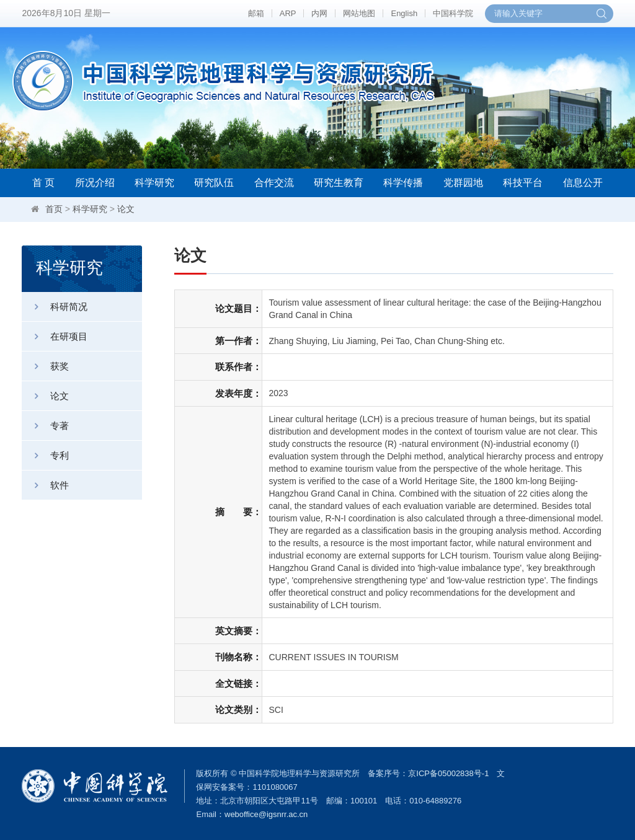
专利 (45, 455)
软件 (45, 485)
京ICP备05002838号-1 (448, 773)
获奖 (45, 366)
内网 (319, 13)
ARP (288, 13)
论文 (126, 209)
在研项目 (55, 336)
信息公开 (583, 183)
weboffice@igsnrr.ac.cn (266, 814)
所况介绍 (95, 183)
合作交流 (274, 183)
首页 (54, 209)
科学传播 (403, 183)
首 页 (43, 183)
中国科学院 (453, 13)
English (404, 13)
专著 (45, 426)
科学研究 (154, 183)
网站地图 (359, 13)
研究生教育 (339, 183)
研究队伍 (214, 183)
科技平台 (523, 183)
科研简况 (55, 307)
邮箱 (256, 13)
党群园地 (463, 183)
